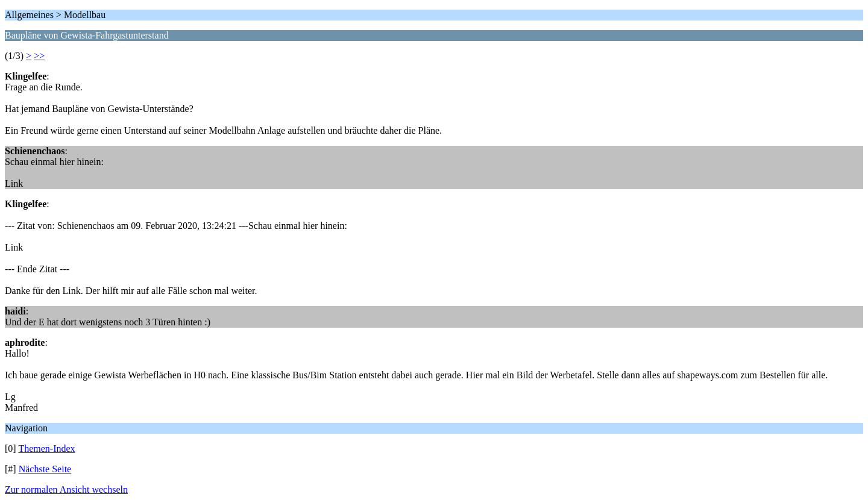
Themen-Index (46, 448)
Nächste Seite (45, 469)
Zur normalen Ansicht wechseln (66, 489)
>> (39, 56)
